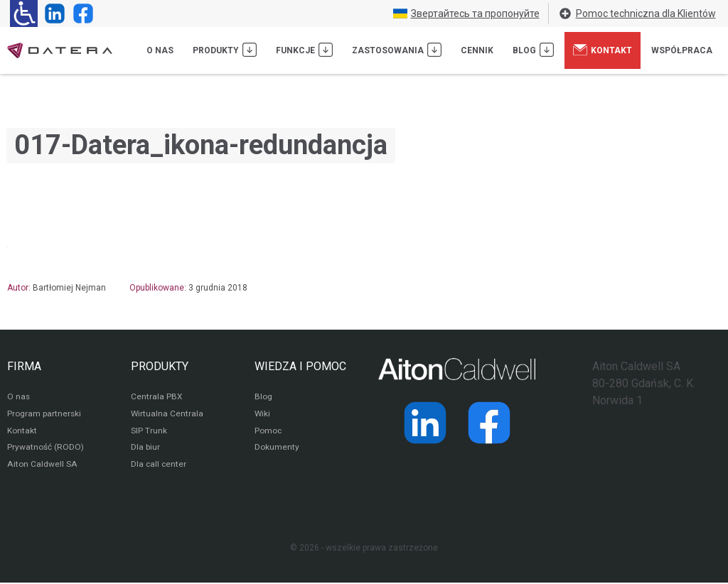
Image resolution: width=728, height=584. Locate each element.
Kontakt (603, 50)
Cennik (477, 50)
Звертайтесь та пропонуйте (466, 13)
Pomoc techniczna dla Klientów (637, 13)
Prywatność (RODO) (45, 449)
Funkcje (304, 50)
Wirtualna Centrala (167, 415)
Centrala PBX (157, 398)
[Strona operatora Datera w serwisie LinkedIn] (52, 13)
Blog (533, 50)
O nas (160, 50)
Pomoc (268, 432)
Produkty (225, 50)
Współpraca (682, 50)
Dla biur (145, 449)
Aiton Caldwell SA (42, 466)
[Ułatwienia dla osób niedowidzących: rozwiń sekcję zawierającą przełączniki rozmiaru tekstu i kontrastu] (24, 13)
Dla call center (159, 466)
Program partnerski (44, 415)
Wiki (263, 415)
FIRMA (24, 366)
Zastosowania (397, 50)
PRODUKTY (160, 366)
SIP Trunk (149, 432)
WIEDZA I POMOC (300, 366)
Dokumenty (277, 449)
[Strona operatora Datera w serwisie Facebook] (80, 13)
